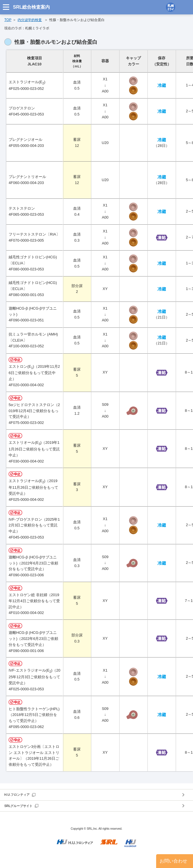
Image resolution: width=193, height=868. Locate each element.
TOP (8, 20)
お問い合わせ (173, 861)
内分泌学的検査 (30, 20)
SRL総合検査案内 (31, 7)
